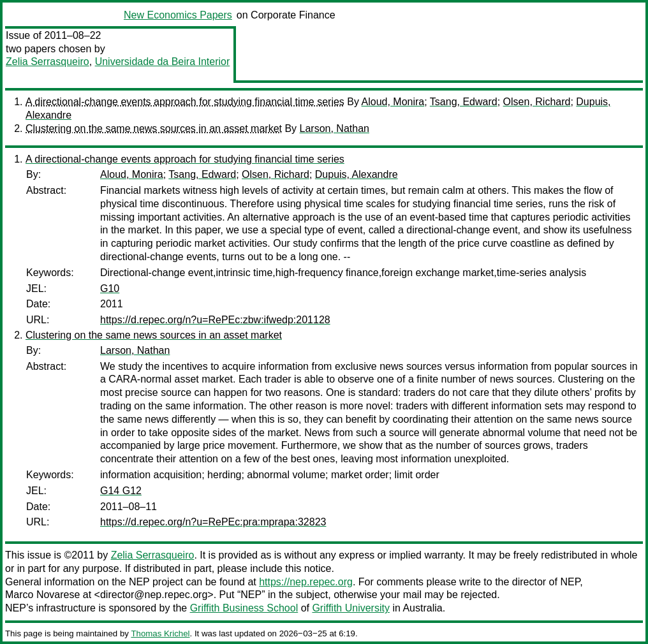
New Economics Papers (178, 15)
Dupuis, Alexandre (357, 174)
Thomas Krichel (160, 633)
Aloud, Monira (393, 102)
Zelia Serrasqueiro (48, 62)
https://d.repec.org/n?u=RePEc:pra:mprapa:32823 (213, 522)
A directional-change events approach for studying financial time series (185, 102)
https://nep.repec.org (306, 582)
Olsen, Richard (537, 102)
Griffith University (351, 608)
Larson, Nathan (335, 128)
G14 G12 (121, 491)
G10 (110, 289)
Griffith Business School (244, 608)
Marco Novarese (42, 595)
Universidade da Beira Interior (163, 62)
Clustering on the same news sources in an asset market (154, 128)
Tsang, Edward (464, 102)
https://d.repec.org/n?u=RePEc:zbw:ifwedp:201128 (215, 320)
